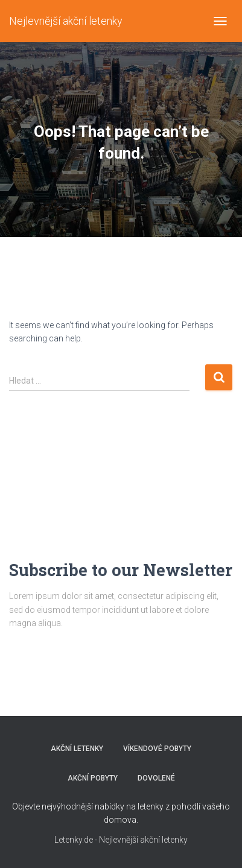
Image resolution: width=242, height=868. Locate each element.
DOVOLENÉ (156, 778)
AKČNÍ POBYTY (93, 778)
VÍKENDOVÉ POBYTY (157, 749)
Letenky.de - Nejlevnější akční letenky (121, 840)
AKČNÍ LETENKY (77, 749)
